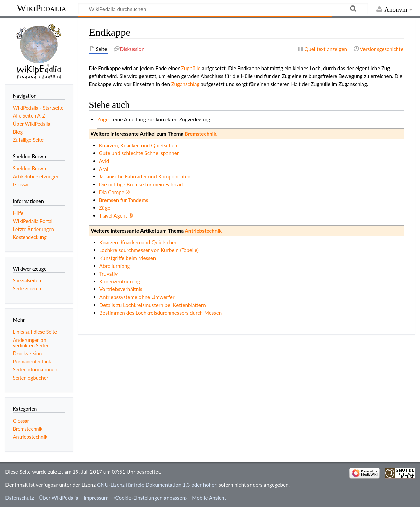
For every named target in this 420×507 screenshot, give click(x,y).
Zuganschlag (186, 84)
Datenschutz (20, 498)
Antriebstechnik (203, 231)
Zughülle (191, 68)
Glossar (21, 421)
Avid (104, 161)
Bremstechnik (201, 134)
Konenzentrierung (120, 281)
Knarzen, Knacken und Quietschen (138, 145)
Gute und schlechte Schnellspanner (139, 153)
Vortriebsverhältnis (121, 289)
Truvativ (109, 274)
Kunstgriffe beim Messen (128, 258)
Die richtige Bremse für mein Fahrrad (141, 184)
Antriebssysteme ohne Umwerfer (137, 297)
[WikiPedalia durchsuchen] (223, 9)
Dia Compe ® (115, 192)
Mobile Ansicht (209, 498)
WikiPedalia (41, 8)
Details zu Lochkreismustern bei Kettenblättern (153, 305)
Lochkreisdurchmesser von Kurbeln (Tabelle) (149, 250)
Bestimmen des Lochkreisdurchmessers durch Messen (161, 313)
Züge (103, 119)
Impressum (96, 498)
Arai (104, 169)
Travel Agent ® (116, 215)
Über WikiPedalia (59, 498)
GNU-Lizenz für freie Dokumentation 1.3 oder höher (157, 485)
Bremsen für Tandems (124, 200)
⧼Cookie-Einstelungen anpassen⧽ (150, 498)
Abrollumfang (115, 266)
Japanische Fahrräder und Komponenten (145, 176)
